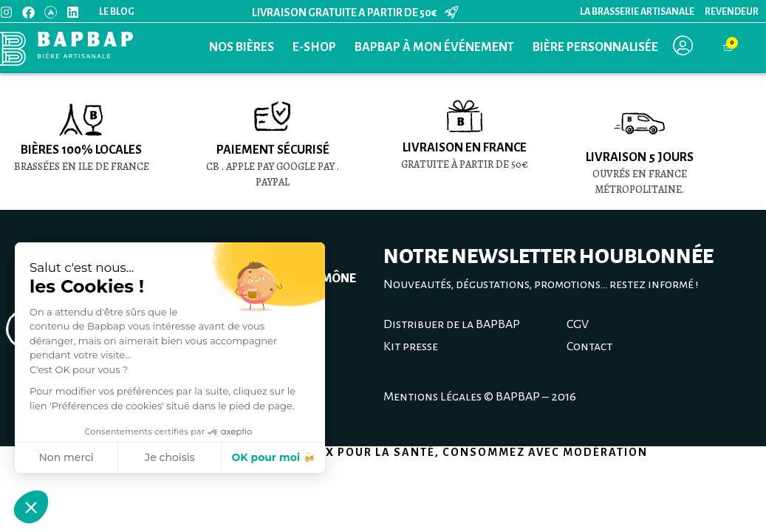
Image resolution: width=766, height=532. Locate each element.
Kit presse (411, 347)
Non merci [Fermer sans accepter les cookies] (66, 457)
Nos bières (242, 47)
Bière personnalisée (595, 47)
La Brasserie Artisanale (637, 12)
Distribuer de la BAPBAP (452, 324)
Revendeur (732, 12)
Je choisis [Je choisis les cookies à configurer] (170, 457)
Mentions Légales (432, 397)
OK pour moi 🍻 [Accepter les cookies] (273, 457)
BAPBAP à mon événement (434, 47)
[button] (31, 507)
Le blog (117, 12)
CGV (578, 324)
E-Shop (314, 47)
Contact (589, 347)
